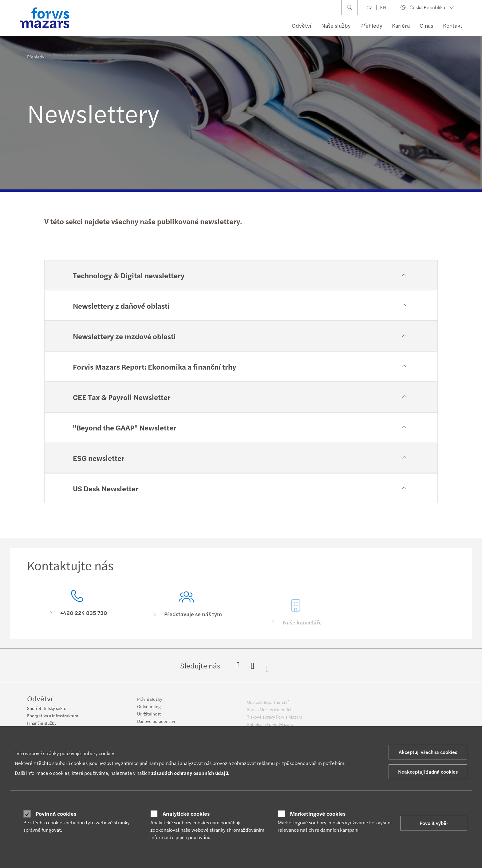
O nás (426, 25)
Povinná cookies (56, 814)
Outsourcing (149, 710)
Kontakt (453, 25)
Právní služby (150, 703)
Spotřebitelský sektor (47, 709)
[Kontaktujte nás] (77, 605)
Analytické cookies (186, 814)
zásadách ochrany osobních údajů (190, 773)
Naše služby (336, 25)
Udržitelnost (149, 718)
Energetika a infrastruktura (53, 716)
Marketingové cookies (318, 814)
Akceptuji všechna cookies (428, 752)
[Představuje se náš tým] (187, 615)
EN (383, 7)
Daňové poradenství (156, 725)
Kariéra (401, 25)
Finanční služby (42, 723)
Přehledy (371, 25)
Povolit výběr (434, 823)
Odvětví (302, 25)
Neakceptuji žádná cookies (428, 772)
